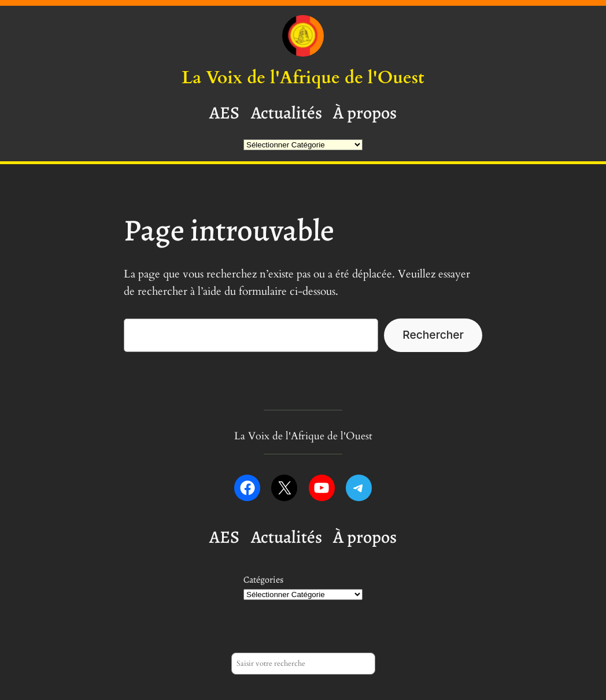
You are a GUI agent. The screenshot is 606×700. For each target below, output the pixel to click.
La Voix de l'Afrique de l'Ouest (303, 78)
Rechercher (433, 335)
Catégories (263, 580)
